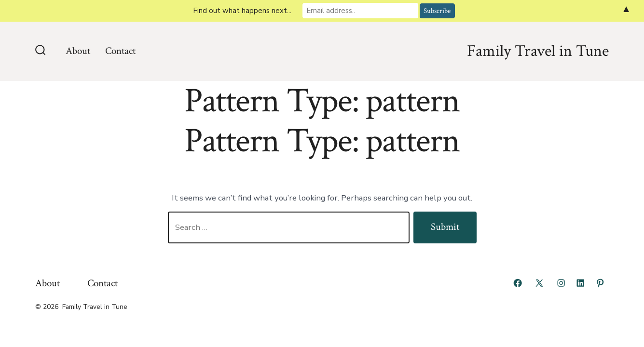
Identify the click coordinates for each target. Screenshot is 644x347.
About (78, 51)
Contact (120, 51)
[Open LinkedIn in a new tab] (580, 283)
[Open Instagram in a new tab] (561, 283)
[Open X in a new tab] (539, 283)
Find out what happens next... (242, 11)
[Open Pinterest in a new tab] (600, 283)
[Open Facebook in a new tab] (518, 283)
